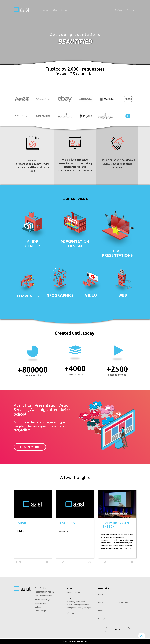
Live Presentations (43, 596)
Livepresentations (117, 253)
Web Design (40, 611)
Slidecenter (33, 244)
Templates (27, 296)
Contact (118, 10)
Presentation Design (44, 592)
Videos (38, 607)
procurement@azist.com (78, 605)
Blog (55, 10)
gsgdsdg (67, 523)
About (46, 10)
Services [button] (65, 10)
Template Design (43, 599)
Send (117, 629)
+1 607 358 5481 (74, 592)
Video (91, 295)
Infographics (59, 295)
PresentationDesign (75, 244)
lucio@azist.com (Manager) (79, 608)
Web (123, 295)
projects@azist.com (76, 602)
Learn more (30, 447)
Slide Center (40, 588)
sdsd (22, 523)
